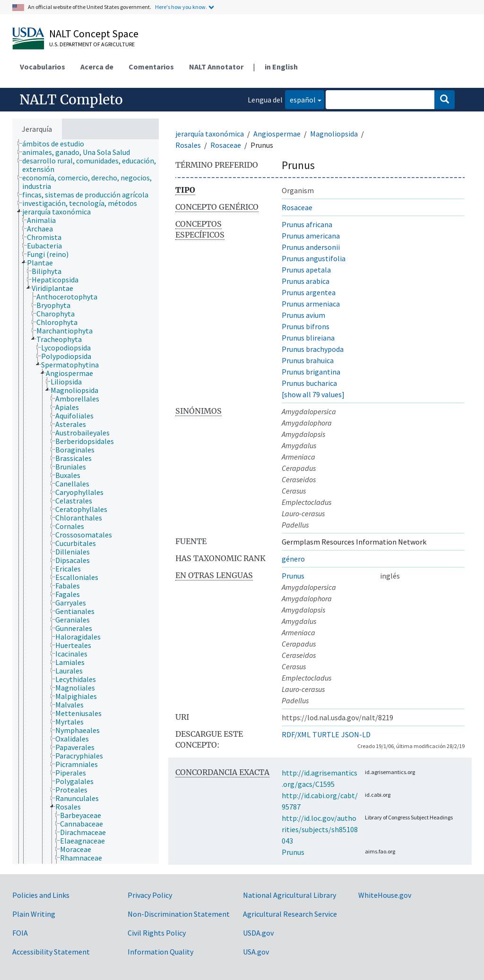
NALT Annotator (216, 67)
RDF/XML (296, 734)
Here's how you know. (181, 7)
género (293, 559)
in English (281, 67)
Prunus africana (307, 224)
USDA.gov (258, 933)
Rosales (188, 145)
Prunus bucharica (309, 383)
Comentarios (151, 67)
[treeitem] (57, 144)
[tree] (86, 502)
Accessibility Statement (51, 952)
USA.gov (256, 952)
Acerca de (97, 67)
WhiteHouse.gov (385, 895)
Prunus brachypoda (313, 349)
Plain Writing (34, 914)
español (300, 99)
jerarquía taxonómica (210, 134)
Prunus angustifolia (314, 258)
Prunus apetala (306, 270)
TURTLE (326, 734)
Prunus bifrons (306, 326)
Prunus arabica (306, 281)
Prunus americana (311, 236)
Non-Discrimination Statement (179, 914)
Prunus (293, 576)
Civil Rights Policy (157, 933)
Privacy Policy (150, 895)
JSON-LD (356, 734)
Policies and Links (41, 895)
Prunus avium (303, 315)
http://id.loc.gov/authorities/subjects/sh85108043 (320, 829)
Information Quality (160, 952)
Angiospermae (277, 134)
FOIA (20, 933)
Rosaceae (226, 145)
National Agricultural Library (290, 895)
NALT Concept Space (94, 34)
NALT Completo (71, 100)
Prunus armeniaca (311, 304)
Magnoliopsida (334, 134)
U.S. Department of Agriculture (92, 44)
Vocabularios (43, 67)
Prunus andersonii (311, 247)
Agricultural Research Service (290, 914)
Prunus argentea (309, 292)
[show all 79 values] (313, 394)
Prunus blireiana (308, 338)
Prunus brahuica (308, 360)
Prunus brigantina (311, 372)
